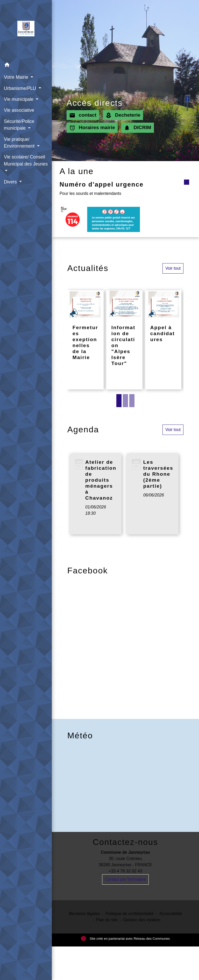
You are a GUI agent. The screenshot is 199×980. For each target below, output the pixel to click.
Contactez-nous (125, 842)
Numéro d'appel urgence (102, 184)
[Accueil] (26, 30)
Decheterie (123, 115)
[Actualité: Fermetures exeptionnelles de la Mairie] (86, 340)
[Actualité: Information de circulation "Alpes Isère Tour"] (124, 340)
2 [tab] (125, 401)
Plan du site (107, 920)
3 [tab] (132, 401)
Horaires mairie (92, 128)
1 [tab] (119, 401)
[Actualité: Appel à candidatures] (163, 340)
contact (83, 115)
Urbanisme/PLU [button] (21, 88)
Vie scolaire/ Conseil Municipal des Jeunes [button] (26, 160)
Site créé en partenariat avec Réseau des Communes (125, 939)
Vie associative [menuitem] (19, 110)
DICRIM (138, 128)
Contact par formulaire (125, 879)
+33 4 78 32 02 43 (125, 871)
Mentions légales (84, 914)
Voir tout (173, 268)
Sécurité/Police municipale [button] (19, 125)
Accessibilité (170, 914)
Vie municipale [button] (19, 99)
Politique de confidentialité (130, 914)
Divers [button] (11, 182)
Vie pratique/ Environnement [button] (20, 143)
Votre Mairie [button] (17, 77)
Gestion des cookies (142, 920)
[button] (26, 66)
